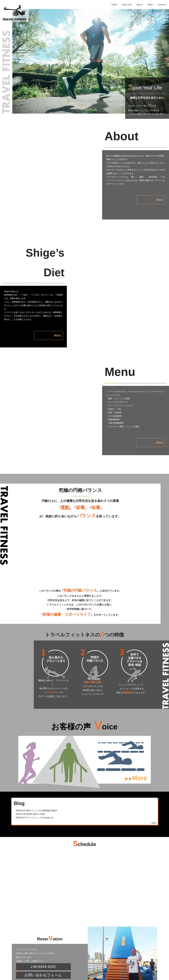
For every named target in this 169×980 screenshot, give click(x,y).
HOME (114, 5)
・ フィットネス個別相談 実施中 (34, 755)
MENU (150, 5)
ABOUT (140, 5)
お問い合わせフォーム (43, 920)
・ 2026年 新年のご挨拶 (28, 759)
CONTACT (162, 5)
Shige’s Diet (127, 5)
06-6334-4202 (43, 911)
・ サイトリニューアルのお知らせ (32, 762)
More (148, 200)
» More (154, 767)
